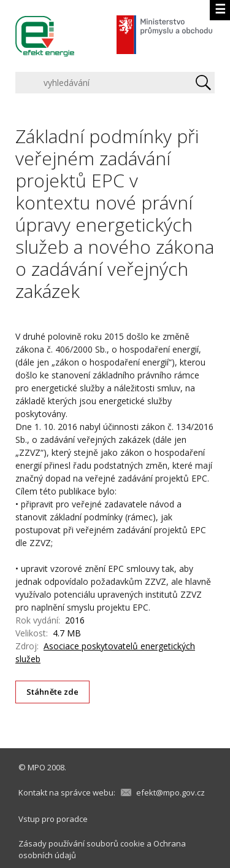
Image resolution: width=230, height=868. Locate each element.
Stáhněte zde (53, 692)
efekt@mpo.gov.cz (171, 792)
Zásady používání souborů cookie (82, 843)
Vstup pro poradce (53, 819)
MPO (36, 767)
